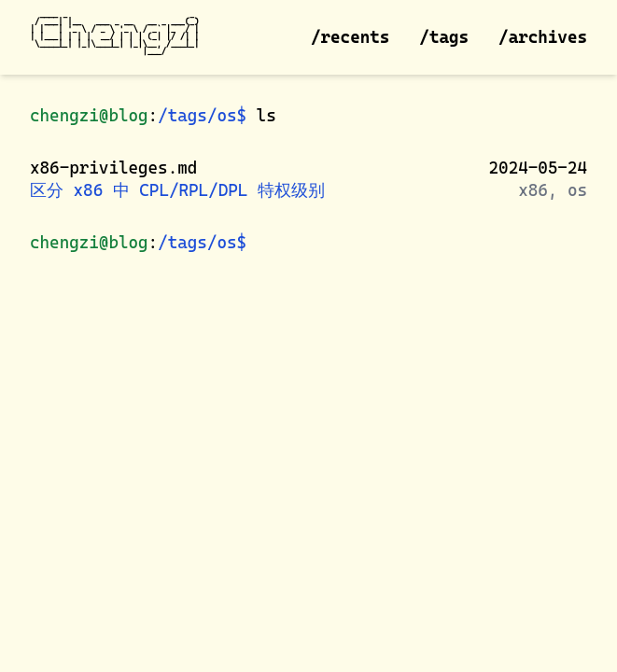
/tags (444, 37)
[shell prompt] (257, 240)
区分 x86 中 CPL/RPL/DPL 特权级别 (177, 190)
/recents (350, 37)
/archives (543, 37)
